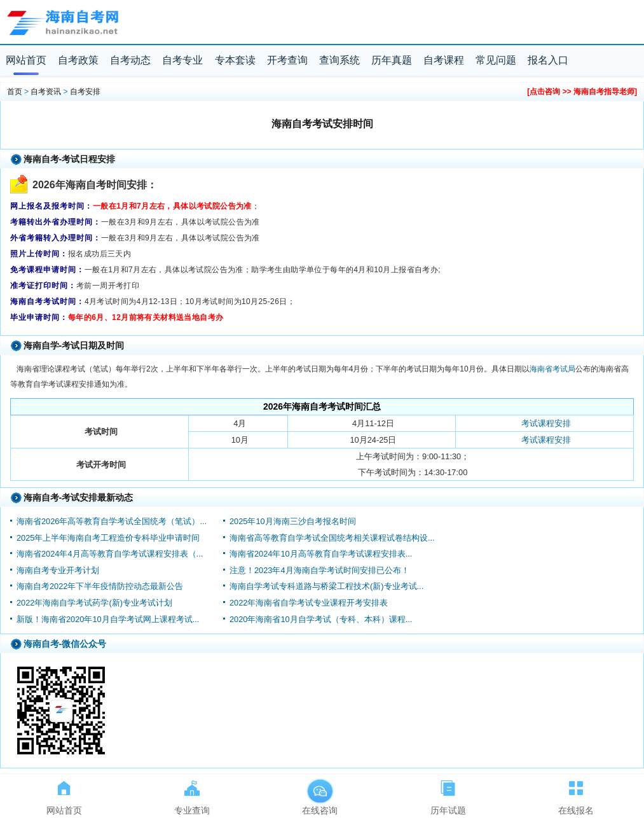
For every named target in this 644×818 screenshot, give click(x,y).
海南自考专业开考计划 (58, 570)
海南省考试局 (552, 369)
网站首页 (26, 60)
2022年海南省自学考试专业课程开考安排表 (309, 603)
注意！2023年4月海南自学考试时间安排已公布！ (319, 570)
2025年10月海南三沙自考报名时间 (293, 521)
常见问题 (496, 60)
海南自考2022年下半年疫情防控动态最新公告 (100, 586)
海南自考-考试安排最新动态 (79, 497)
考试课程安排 (546, 423)
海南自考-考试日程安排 (70, 159)
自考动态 (130, 60)
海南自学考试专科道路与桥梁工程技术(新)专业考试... (326, 586)
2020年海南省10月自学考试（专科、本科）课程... (321, 619)
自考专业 (182, 60)
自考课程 (444, 60)
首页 (15, 92)
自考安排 (85, 92)
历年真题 (392, 60)
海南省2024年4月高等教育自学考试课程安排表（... (110, 554)
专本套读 (235, 60)
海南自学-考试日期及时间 (74, 345)
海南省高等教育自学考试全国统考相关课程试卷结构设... (332, 538)
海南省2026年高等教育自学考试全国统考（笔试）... (112, 521)
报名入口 (548, 60)
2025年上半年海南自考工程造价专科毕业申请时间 (108, 538)
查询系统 (339, 60)
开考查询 (287, 60)
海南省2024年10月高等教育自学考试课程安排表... (321, 554)
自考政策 (78, 60)
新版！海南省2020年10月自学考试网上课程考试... (108, 619)
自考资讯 (46, 92)
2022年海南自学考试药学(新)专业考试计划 (94, 603)
